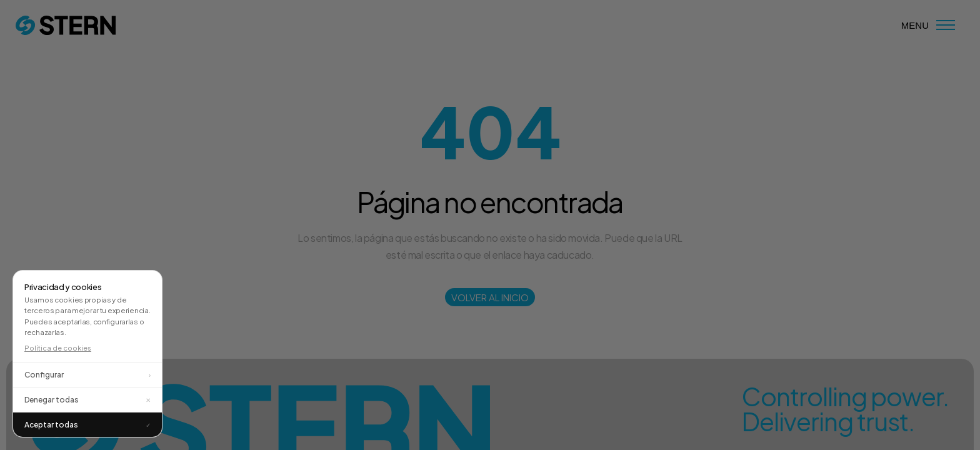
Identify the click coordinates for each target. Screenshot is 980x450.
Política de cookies (58, 348)
